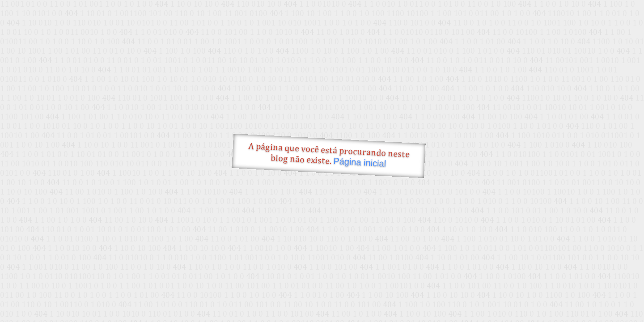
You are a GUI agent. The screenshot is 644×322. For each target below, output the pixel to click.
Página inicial (360, 162)
